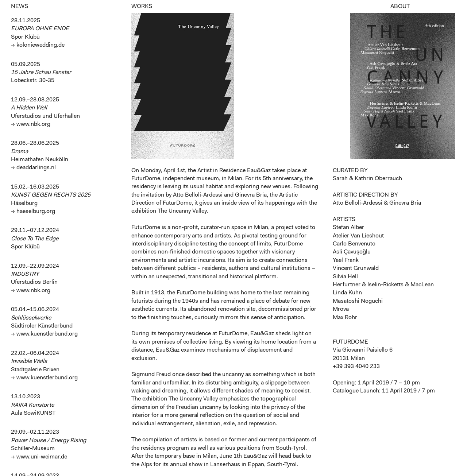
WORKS (142, 7)
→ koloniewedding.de (38, 45)
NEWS (20, 7)
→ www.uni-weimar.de (39, 457)
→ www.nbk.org (31, 124)
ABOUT (400, 7)
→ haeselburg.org (33, 212)
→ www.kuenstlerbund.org (44, 334)
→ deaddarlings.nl (33, 168)
